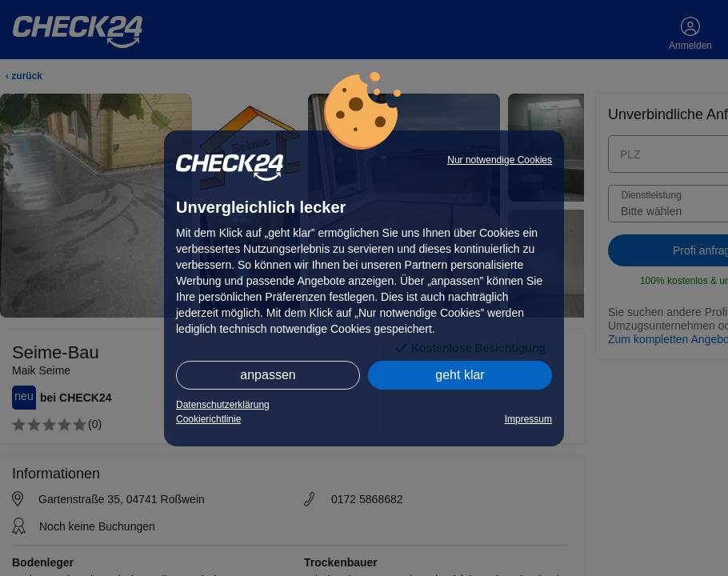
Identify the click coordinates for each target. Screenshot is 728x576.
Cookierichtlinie (208, 419)
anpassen (268, 375)
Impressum (528, 419)
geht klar (460, 375)
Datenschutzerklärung (223, 405)
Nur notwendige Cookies (500, 160)
